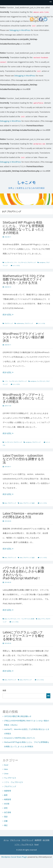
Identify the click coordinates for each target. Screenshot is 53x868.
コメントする (16, 265)
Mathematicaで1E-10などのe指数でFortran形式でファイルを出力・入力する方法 (24, 279)
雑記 (6, 825)
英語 (6, 817)
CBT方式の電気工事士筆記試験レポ (18, 716)
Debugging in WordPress (20, 30)
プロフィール (15, 840)
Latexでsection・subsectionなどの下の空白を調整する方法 (23, 459)
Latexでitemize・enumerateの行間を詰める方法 (23, 515)
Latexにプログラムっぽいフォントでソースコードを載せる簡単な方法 (23, 636)
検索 (4, 690)
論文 (33, 503)
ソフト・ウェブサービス (20, 262)
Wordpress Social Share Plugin (15, 857)
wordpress (42, 262)
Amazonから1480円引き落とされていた (20, 738)
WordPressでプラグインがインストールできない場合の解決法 (24, 337)
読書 (6, 821)
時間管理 (8, 799)
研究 (6, 808)
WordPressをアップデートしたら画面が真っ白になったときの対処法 (24, 398)
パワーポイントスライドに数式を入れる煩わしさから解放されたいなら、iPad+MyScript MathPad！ (24, 573)
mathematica (20, 323)
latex (6, 503)
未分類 (32, 619)
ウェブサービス (9, 262)
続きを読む (13, 315)
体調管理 (8, 791)
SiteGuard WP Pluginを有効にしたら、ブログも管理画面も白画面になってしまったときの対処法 (23, 227)
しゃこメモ (26, 183)
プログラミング (31, 262)
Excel (6, 765)
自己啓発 (8, 812)
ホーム (6, 840)
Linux (6, 773)
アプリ (43, 619)
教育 (6, 795)
